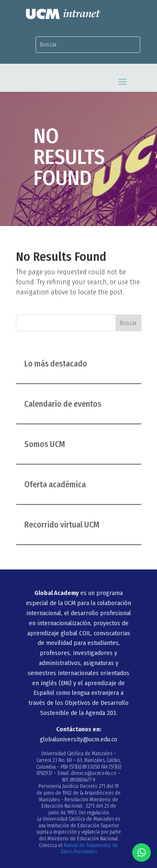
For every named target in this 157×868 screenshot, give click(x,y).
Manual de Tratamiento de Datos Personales (90, 849)
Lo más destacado (56, 364)
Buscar (129, 323)
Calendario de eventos (63, 404)
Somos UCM (45, 444)
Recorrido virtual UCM (62, 525)
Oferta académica (55, 484)
